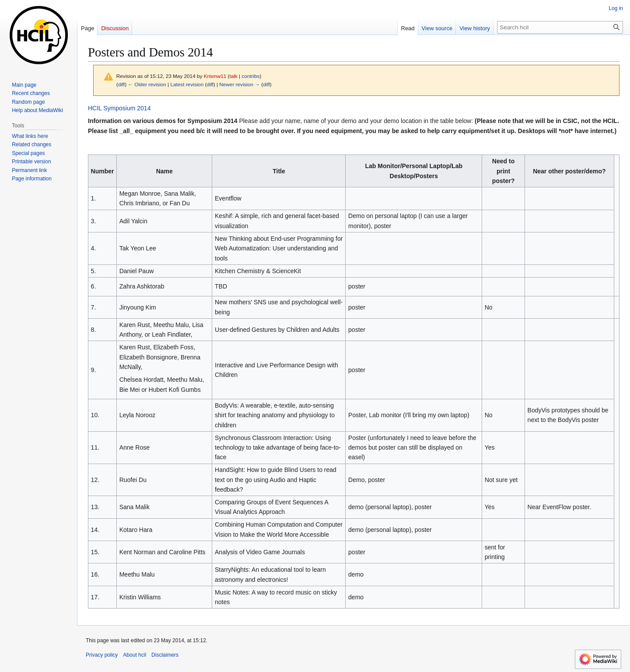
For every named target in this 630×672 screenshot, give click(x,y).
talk (233, 76)
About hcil (135, 655)
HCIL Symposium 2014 (119, 108)
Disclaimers (165, 655)
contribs (250, 76)
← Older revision (147, 84)
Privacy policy (102, 655)
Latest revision (187, 84)
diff (121, 84)
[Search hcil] (560, 27)
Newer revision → (240, 84)
